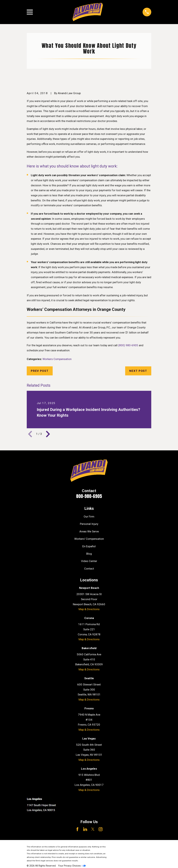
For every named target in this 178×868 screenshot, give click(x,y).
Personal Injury (89, 524)
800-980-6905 (89, 496)
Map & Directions (89, 609)
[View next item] (48, 434)
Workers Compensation (57, 359)
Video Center (89, 561)
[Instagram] (101, 829)
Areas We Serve (89, 531)
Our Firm (89, 517)
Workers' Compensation (89, 539)
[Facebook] (77, 829)
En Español (89, 546)
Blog (89, 554)
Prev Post (40, 371)
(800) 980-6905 (128, 345)
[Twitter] (93, 829)
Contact (89, 569)
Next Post (138, 371)
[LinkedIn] (85, 829)
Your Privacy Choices (72, 866)
